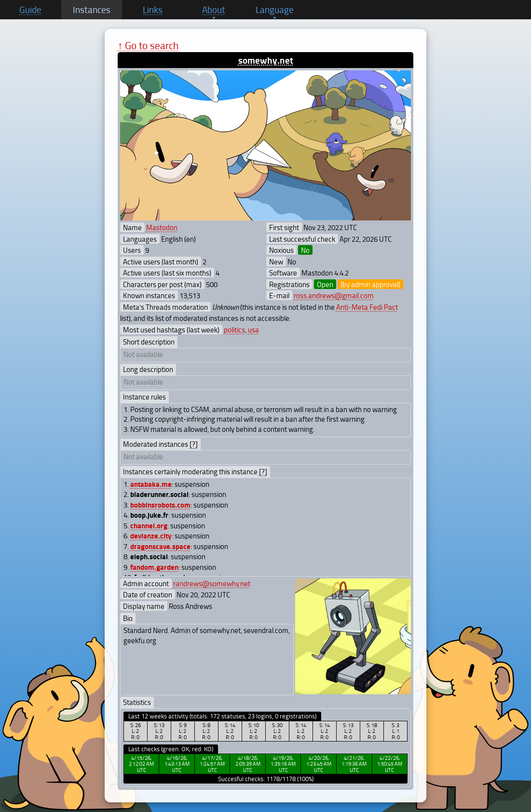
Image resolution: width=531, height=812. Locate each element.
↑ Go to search (148, 45)
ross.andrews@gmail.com (334, 295)
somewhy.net (266, 60)
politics (234, 330)
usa (253, 330)
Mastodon (162, 227)
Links (153, 10)
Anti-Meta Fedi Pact (367, 307)
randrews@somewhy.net (212, 583)
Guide (30, 10)
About (214, 10)
